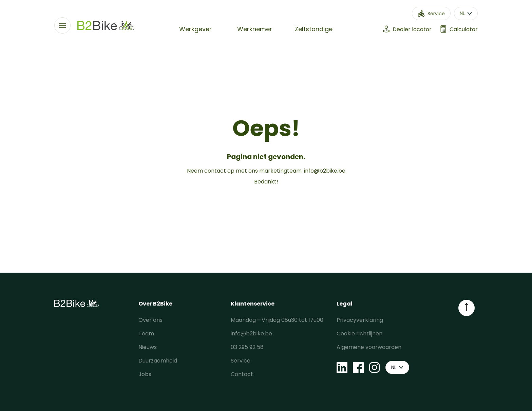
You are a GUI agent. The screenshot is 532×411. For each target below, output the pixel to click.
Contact (242, 374)
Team (146, 334)
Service (241, 361)
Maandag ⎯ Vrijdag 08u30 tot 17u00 (277, 320)
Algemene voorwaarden (369, 347)
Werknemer (255, 29)
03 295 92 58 (247, 347)
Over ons (150, 320)
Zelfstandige (314, 29)
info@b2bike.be (325, 171)
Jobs (145, 374)
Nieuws (148, 347)
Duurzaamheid (158, 361)
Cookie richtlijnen (359, 334)
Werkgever (195, 29)
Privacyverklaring (360, 320)
